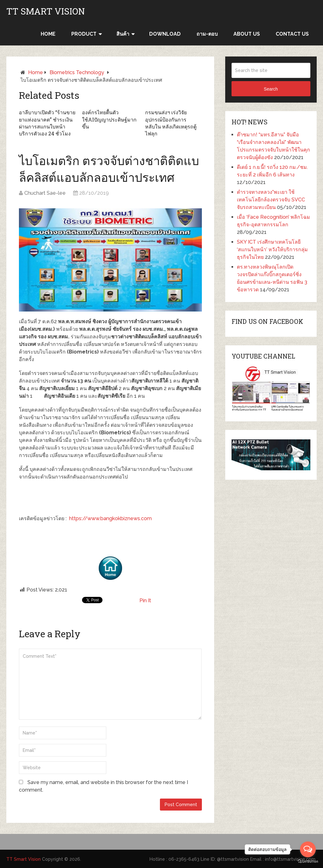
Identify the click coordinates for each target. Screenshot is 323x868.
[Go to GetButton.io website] (308, 862)
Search (271, 89)
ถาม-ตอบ (207, 34)
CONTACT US (292, 34)
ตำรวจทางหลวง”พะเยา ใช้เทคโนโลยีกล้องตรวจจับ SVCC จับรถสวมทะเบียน (271, 200)
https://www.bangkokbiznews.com (110, 518)
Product (84, 34)
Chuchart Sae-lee (45, 193)
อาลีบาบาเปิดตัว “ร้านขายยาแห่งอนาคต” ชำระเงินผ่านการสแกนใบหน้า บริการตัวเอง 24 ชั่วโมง (47, 123)
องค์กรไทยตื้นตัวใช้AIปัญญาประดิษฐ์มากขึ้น (109, 119)
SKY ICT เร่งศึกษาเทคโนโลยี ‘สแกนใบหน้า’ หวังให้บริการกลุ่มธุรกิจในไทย (272, 250)
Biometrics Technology (77, 72)
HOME (48, 34)
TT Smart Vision (46, 11)
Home (35, 72)
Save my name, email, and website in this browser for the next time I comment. (103, 786)
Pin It (145, 600)
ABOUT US (247, 34)
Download (165, 34)
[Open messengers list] (308, 849)
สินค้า (123, 34)
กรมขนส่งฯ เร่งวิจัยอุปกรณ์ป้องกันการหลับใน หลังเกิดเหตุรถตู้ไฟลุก (171, 123)
